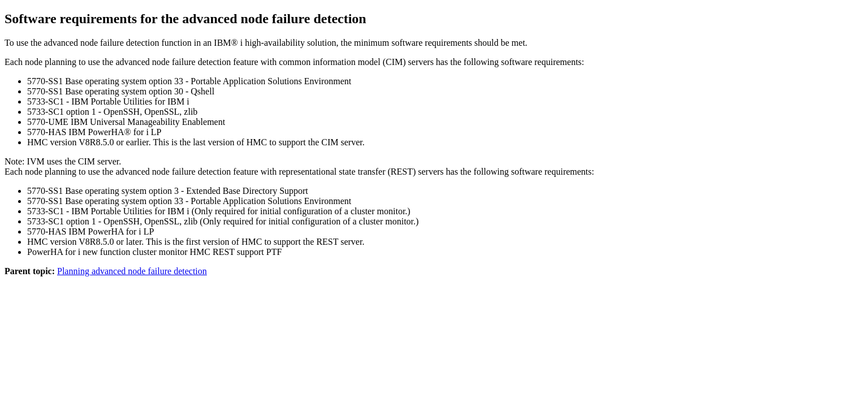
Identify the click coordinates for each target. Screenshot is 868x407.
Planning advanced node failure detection (132, 271)
